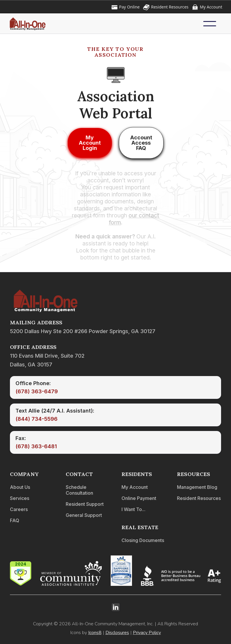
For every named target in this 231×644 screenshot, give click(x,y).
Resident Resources (199, 498)
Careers (19, 509)
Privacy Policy (147, 633)
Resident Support (85, 504)
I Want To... (133, 509)
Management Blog (197, 487)
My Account (135, 487)
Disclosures (117, 633)
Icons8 (95, 633)
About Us (20, 487)
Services (20, 498)
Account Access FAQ (141, 143)
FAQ (15, 520)
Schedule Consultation (79, 490)
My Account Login (90, 143)
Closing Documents (143, 540)
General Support (84, 515)
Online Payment (139, 498)
